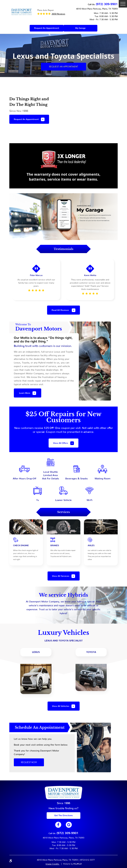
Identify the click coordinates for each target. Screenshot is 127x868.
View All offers (61, 443)
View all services (61, 576)
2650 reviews (58, 14)
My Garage (80, 28)
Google (69, 825)
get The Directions (63, 816)
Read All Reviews (61, 310)
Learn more (25, 393)
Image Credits (53, 864)
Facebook (58, 825)
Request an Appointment (64, 67)
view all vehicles (61, 706)
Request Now (29, 762)
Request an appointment (47, 28)
